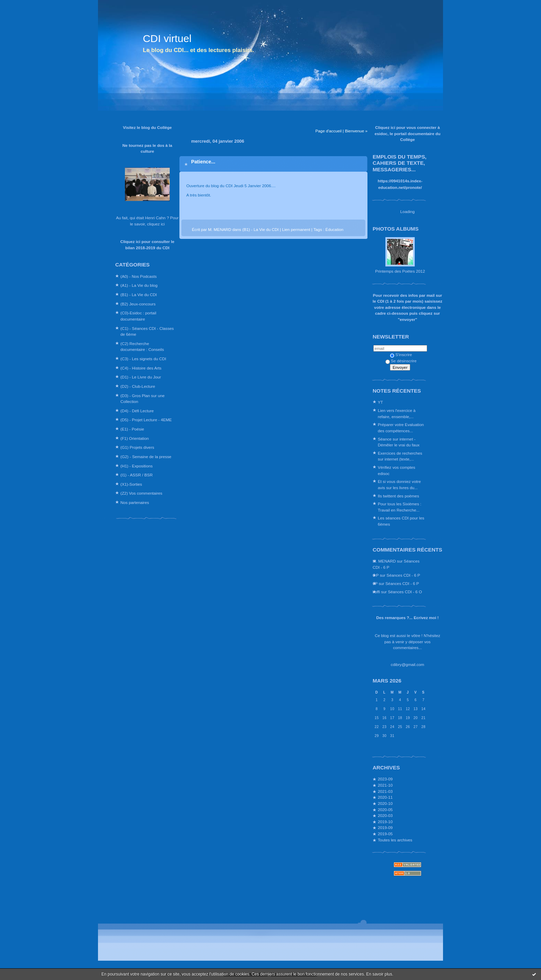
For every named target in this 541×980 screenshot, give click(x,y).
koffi (376, 592)
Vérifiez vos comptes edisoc (396, 470)
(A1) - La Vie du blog (139, 285)
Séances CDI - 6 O (405, 592)
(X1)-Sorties (131, 484)
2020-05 (385, 810)
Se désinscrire (401, 361)
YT (380, 402)
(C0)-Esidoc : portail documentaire (138, 316)
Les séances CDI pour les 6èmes (401, 521)
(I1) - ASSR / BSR (136, 475)
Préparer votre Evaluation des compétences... (401, 428)
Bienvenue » (356, 131)
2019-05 (385, 834)
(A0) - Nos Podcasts (139, 276)
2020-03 (385, 815)
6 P (376, 575)
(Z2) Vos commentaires (141, 493)
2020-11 (385, 797)
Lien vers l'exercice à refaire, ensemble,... (397, 413)
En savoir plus (379, 974)
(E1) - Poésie (132, 429)
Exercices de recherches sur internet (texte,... (400, 456)
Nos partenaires (135, 502)
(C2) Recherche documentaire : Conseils (142, 347)
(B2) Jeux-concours (138, 304)
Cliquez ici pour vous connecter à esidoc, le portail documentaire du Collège (408, 133)
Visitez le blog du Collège (147, 127)
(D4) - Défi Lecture (137, 411)
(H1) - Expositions (136, 466)
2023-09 (385, 779)
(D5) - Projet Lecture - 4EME (146, 420)
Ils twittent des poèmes (399, 496)
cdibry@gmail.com (408, 664)
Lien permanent (296, 229)
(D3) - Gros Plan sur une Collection (142, 399)
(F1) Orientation (135, 438)
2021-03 (385, 791)
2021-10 (385, 785)
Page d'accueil (328, 131)
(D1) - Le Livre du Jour (141, 377)
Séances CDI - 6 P (403, 575)
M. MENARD (384, 561)
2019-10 (385, 822)
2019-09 (385, 827)
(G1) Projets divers (137, 447)
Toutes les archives (395, 840)
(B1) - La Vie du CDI (139, 295)
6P (375, 583)
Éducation (334, 229)
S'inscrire (401, 355)
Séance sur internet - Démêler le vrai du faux (399, 442)
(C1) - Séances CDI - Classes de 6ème (147, 331)
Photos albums (396, 229)
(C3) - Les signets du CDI (143, 359)
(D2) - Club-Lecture (138, 386)
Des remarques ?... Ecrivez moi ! (408, 618)
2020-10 (385, 803)
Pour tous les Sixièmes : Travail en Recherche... (400, 507)
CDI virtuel (167, 38)
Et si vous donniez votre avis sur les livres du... (399, 484)
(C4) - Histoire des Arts (141, 368)
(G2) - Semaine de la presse (146, 457)
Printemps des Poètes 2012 (400, 271)
